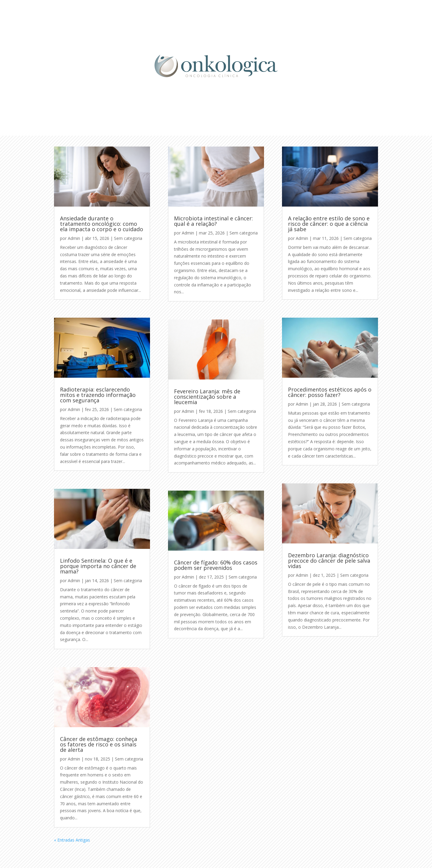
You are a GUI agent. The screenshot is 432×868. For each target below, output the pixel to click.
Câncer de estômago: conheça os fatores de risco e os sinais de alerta (99, 744)
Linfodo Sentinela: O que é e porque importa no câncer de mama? (98, 566)
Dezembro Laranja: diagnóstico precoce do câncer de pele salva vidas (329, 561)
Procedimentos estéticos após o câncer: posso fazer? (330, 392)
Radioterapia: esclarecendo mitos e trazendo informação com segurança (98, 395)
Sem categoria (128, 238)
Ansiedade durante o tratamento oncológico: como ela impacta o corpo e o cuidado (102, 224)
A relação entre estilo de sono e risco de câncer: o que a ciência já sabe (329, 224)
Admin (74, 238)
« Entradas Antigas (72, 840)
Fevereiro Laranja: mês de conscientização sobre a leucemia (207, 397)
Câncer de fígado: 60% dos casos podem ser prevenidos (216, 565)
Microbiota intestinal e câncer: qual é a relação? (213, 221)
